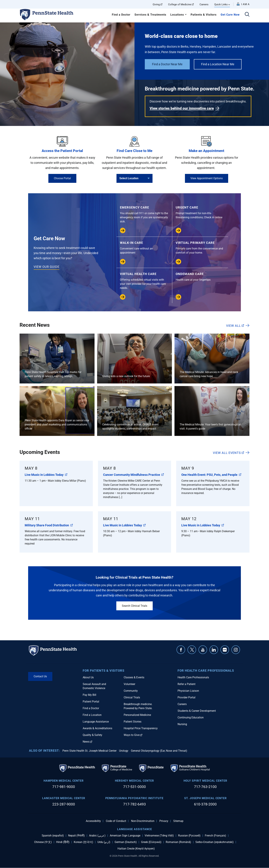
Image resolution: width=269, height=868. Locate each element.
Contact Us (40, 676)
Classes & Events (134, 677)
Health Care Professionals (193, 677)
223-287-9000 (64, 804)
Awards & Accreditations (97, 728)
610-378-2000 (205, 804)
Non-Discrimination (143, 821)
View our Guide (46, 267)
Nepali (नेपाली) (76, 836)
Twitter (192, 650)
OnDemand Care (200, 277)
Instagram (236, 650)
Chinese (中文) (43, 842)
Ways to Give (133, 735)
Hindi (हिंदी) (63, 842)
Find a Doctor (121, 15)
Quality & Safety (92, 735)
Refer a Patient (186, 684)
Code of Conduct (116, 821)
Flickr (225, 650)
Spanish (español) (53, 836)
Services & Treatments (150, 15)
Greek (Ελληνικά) (151, 842)
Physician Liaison (188, 691)
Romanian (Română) (178, 842)
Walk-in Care (144, 248)
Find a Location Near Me (218, 64)
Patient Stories (133, 722)
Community (131, 691)
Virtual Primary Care (200, 248)
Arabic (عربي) (97, 836)
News (87, 742)
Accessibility (93, 821)
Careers (204, 4)
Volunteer (129, 684)
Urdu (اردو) (104, 842)
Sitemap (178, 821)
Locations (177, 15)
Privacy (164, 821)
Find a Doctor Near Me (167, 64)
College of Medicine (181, 4)
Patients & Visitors (204, 15)
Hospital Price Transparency (141, 728)
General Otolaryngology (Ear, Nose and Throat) (159, 751)
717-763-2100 (205, 787)
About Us (88, 677)
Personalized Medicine (137, 715)
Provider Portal (186, 697)
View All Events (228, 453)
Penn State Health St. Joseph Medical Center (89, 751)
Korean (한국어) (83, 842)
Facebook (181, 650)
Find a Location (92, 715)
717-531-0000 (134, 787)
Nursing (182, 724)
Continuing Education (191, 717)
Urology (124, 751)
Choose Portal (62, 178)
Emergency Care (144, 215)
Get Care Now (230, 15)
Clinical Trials (132, 697)
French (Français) (215, 836)
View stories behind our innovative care (182, 108)
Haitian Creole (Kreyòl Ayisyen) (136, 849)
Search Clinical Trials (134, 606)
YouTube (203, 650)
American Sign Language (125, 836)
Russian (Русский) (189, 836)
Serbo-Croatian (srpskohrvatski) (215, 842)
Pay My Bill (89, 695)
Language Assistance (96, 722)
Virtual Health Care (144, 281)
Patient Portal (91, 702)
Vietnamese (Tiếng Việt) (159, 836)
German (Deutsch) (126, 842)
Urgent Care (200, 213)
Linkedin (214, 650)
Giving (157, 4)
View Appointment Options (207, 178)
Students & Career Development (197, 711)
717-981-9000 (64, 787)
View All (235, 326)
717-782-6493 (134, 804)
